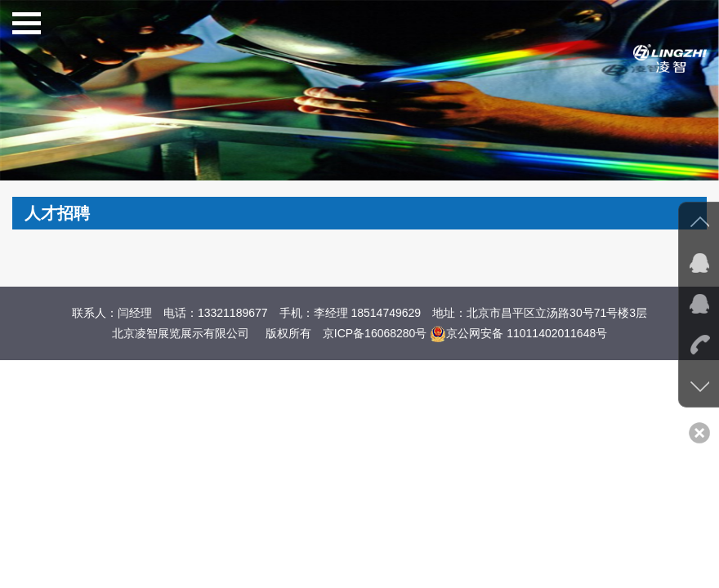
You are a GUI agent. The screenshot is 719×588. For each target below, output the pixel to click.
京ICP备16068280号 (375, 333)
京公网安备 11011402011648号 (518, 333)
